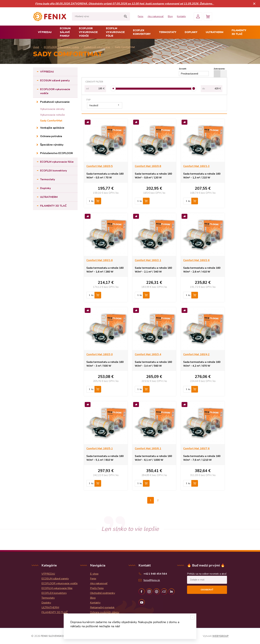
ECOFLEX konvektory (142, 32)
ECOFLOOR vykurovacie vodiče (88, 32)
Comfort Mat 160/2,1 (148, 260)
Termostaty (168, 32)
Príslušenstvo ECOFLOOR (56, 153)
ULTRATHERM (215, 32)
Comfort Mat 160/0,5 (100, 166)
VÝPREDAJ (45, 32)
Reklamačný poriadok (102, 607)
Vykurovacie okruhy (52, 109)
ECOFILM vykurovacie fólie (115, 32)
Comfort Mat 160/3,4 (148, 354)
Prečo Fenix (97, 588)
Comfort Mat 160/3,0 (100, 354)
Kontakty (181, 16)
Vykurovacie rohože (52, 115)
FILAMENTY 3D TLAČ (239, 32)
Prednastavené (190, 74)
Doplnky (191, 32)
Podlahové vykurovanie (55, 102)
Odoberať (207, 590)
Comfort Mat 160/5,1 (100, 448)
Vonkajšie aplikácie (52, 128)
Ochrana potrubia (51, 136)
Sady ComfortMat (51, 121)
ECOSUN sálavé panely (65, 32)
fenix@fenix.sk (152, 580)
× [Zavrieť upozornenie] (254, 4)
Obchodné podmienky (103, 593)
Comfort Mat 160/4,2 (196, 354)
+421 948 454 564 (155, 574)
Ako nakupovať (156, 16)
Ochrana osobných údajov (105, 612)
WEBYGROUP (220, 636)
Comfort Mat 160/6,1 (148, 448)
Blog (170, 16)
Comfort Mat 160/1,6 (100, 260)
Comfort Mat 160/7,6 (196, 448)
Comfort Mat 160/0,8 (148, 166)
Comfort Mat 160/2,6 (196, 260)
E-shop (94, 574)
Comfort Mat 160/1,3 (196, 166)
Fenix (141, 16)
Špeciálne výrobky (52, 145)
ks (92, 201)
